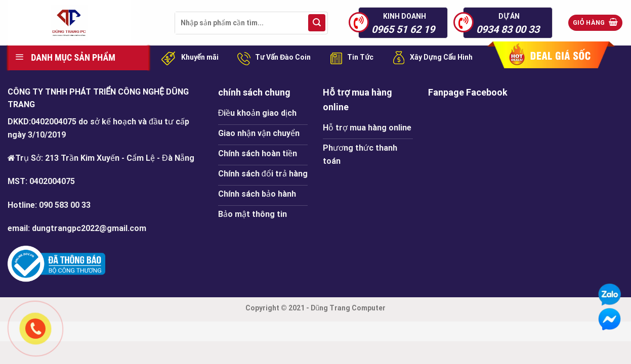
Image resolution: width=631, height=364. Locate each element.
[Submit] (317, 23)
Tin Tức (350, 58)
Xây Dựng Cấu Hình (431, 58)
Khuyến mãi (188, 58)
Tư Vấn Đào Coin (272, 58)
